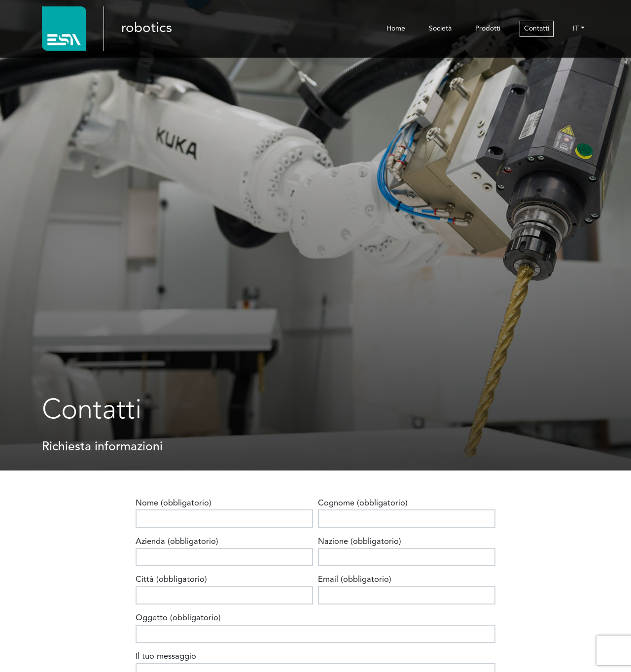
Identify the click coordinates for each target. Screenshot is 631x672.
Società (440, 29)
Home (396, 29)
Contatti (537, 29)
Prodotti (488, 29)
